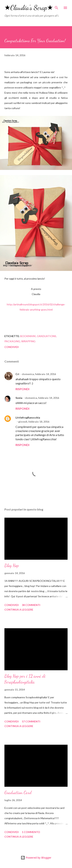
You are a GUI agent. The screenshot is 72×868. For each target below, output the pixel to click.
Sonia (19, 398)
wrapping (28, 341)
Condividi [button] (12, 347)
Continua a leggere (19, 610)
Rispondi (22, 389)
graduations (47, 336)
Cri (17, 374)
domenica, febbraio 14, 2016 (39, 374)
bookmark (28, 336)
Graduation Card (18, 793)
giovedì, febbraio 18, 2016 (34, 422)
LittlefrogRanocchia (28, 418)
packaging (12, 341)
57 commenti (31, 721)
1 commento (31, 832)
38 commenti (31, 605)
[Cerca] (56, 7)
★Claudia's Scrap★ (29, 8)
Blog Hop (12, 565)
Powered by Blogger (36, 858)
